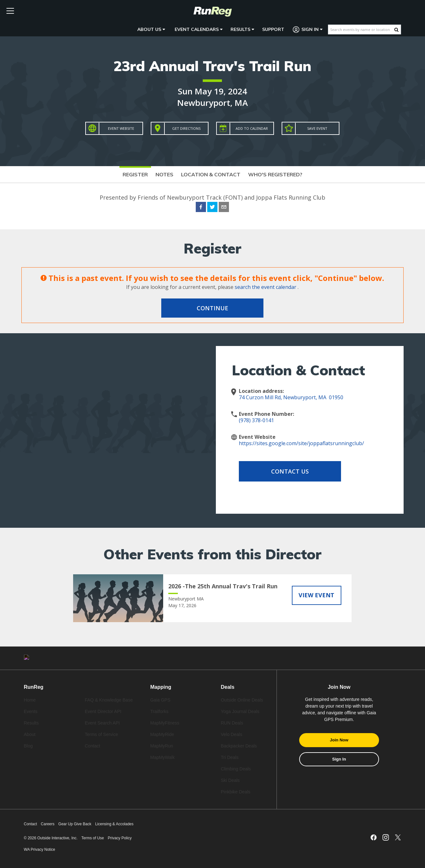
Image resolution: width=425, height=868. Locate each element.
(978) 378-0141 (256, 420)
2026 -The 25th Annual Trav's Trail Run (223, 586)
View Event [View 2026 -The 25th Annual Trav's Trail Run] (316, 595)
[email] (224, 208)
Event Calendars (199, 29)
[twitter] (212, 208)
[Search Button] (396, 30)
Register (135, 174)
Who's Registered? (275, 174)
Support (273, 29)
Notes (164, 174)
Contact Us (290, 471)
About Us (151, 29)
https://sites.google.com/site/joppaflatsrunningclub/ (301, 443)
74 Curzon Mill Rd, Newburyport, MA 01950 (291, 397)
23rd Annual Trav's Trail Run (212, 66)
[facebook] (201, 208)
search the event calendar (266, 287)
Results (242, 29)
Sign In (308, 29)
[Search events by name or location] (361, 29)
